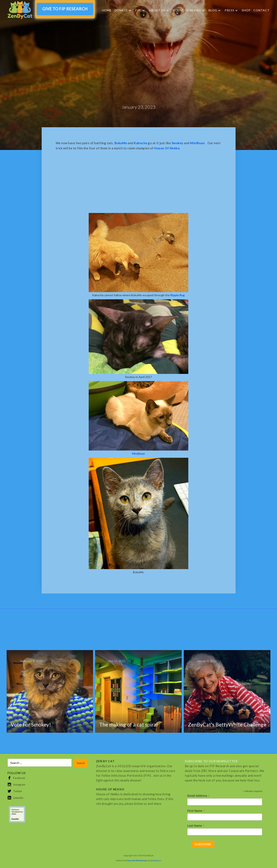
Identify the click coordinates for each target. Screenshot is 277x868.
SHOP (246, 10)
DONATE (121, 10)
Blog (213, 10)
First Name (196, 811)
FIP (138, 10)
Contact (262, 10)
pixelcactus (156, 860)
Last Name (196, 826)
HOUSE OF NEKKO (187, 10)
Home (107, 10)
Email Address (199, 796)
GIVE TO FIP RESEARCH (65, 9)
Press (229, 10)
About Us (157, 10)
